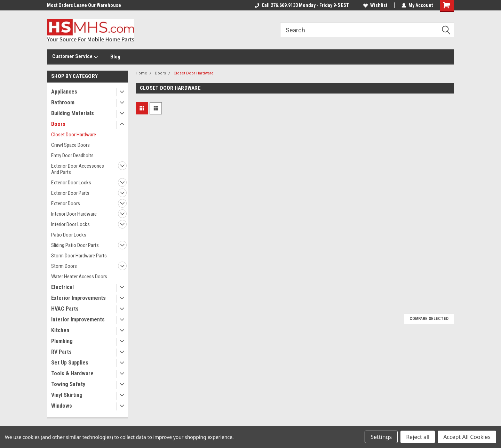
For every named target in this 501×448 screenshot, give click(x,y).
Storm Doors (64, 266)
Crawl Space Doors (70, 145)
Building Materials (73, 113)
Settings (381, 437)
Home (141, 73)
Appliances (64, 92)
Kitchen (60, 330)
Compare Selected (429, 319)
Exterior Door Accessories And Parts (78, 169)
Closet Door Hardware (74, 135)
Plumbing (62, 341)
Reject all (418, 437)
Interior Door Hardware (74, 214)
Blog (115, 57)
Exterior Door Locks (71, 183)
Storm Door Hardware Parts (79, 256)
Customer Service (75, 57)
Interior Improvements (78, 319)
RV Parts (61, 352)
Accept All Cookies (467, 437)
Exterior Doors (66, 203)
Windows (62, 406)
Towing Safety (68, 384)
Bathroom (63, 102)
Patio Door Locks (69, 235)
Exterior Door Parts (70, 193)
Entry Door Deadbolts (72, 155)
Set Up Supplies (70, 363)
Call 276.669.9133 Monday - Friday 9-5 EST (302, 5)
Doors (58, 124)
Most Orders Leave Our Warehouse (84, 5)
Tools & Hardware (72, 373)
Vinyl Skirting (67, 395)
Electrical (62, 287)
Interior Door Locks (70, 224)
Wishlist (375, 5)
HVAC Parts (65, 309)
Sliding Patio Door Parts (75, 245)
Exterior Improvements (78, 298)
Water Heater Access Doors (79, 277)
